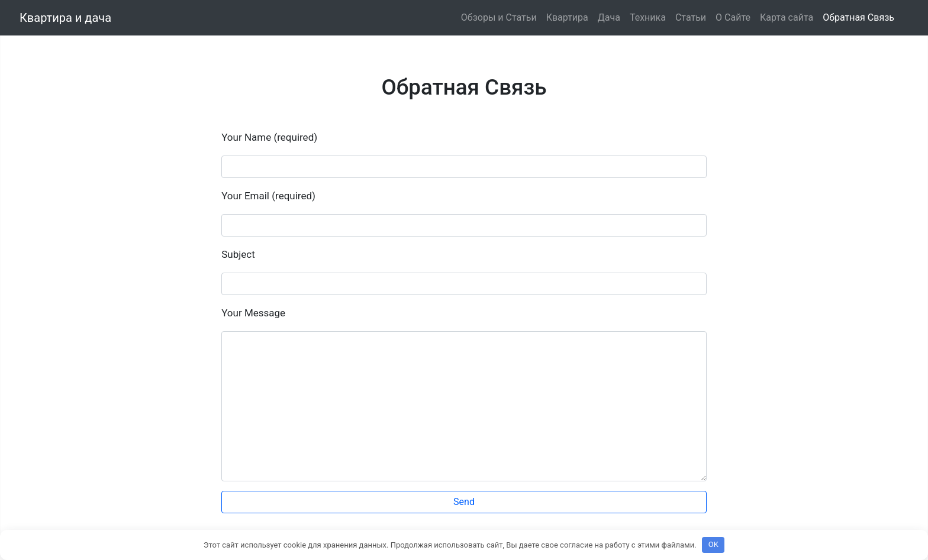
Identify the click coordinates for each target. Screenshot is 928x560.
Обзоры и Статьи (499, 17)
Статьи (691, 17)
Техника (648, 17)
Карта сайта (787, 17)
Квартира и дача (65, 18)
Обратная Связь (858, 17)
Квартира (567, 17)
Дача (609, 17)
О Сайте (733, 17)
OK (713, 544)
